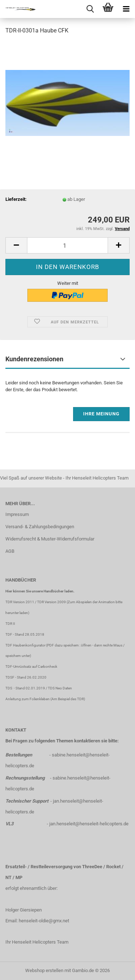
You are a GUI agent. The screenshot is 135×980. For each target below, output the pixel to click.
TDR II (10, 624)
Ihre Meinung (101, 414)
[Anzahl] (67, 245)
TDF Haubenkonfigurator (25, 645)
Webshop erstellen (44, 970)
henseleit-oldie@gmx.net (44, 921)
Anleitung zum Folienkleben (28, 699)
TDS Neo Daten (60, 688)
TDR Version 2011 (20, 602)
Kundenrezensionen (34, 359)
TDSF (10, 677)
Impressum (17, 514)
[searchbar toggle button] (90, 9)
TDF (9, 634)
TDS (10, 688)
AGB (10, 551)
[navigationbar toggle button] (126, 9)
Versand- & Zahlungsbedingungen (40, 527)
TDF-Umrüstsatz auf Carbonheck (31, 666)
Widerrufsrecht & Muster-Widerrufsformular (50, 539)
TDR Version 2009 (51, 602)
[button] (16, 245)
